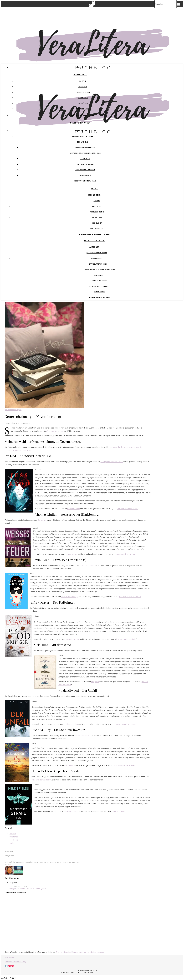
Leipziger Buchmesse (85, 164)
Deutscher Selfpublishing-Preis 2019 (85, 153)
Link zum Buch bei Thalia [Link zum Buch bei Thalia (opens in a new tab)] (127, 509)
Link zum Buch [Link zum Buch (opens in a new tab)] (119, 811)
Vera (9, 864)
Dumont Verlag (71, 554)
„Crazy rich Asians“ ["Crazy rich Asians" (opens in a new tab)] (87, 565)
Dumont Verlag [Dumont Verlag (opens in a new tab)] (74, 509)
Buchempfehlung (10, 862)
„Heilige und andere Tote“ (111, 462)
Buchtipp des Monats (35, 862)
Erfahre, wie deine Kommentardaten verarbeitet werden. (80, 952)
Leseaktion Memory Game (85, 181)
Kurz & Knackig (83, 109)
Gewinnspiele (85, 175)
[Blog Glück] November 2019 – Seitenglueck (28, 888)
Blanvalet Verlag (72, 639)
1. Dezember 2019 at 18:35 (18, 886)
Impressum (9, 957)
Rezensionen (80, 75)
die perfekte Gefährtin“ (41, 780)
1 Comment (26, 423)
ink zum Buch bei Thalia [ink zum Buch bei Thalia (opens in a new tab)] (126, 639)
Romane (83, 81)
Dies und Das (83, 142)
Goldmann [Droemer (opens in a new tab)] (69, 765)
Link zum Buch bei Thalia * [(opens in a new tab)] (130, 597)
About (80, 67)
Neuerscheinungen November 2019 (68, 862)
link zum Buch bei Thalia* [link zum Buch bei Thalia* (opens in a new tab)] (124, 765)
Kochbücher (83, 103)
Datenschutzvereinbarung (15, 962)
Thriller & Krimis (83, 92)
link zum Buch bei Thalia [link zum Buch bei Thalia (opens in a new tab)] (126, 724)
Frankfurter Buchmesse (85, 148)
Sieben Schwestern (83, 735)
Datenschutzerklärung (89, 970)
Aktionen (80, 130)
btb (93, 682)
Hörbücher (83, 87)
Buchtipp (25, 862)
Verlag (97, 682)
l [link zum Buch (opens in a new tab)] (117, 639)
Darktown (42, 520)
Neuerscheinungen (80, 123)
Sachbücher (83, 98)
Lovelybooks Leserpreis (85, 170)
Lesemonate (85, 159)
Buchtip (19, 862)
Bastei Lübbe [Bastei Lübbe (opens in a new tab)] (73, 811)
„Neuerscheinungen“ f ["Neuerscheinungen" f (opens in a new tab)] (55, 431)
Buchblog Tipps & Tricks (83, 137)
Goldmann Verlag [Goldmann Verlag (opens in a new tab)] (71, 724)
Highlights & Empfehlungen (80, 115)
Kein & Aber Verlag (69, 597)
